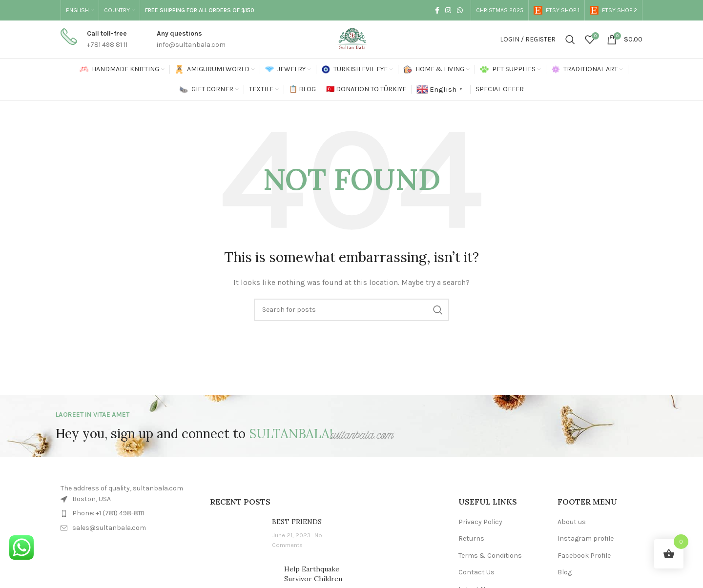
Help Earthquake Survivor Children (313, 574)
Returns (471, 538)
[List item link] (128, 513)
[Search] (570, 40)
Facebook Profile (584, 556)
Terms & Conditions (490, 556)
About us (572, 522)
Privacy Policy (480, 522)
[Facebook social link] (437, 10)
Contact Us (476, 572)
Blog (565, 572)
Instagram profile (586, 538)
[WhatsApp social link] (460, 10)
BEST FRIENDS (297, 522)
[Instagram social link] (448, 10)
